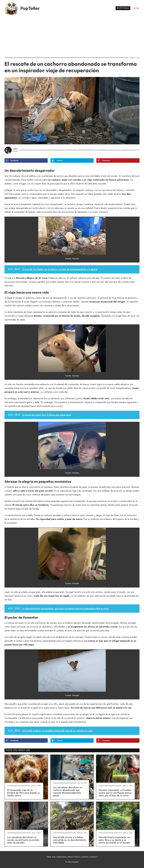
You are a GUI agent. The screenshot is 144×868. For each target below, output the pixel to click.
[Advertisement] (72, 35)
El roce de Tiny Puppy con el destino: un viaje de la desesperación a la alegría (60, 269)
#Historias (123, 8)
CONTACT (94, 857)
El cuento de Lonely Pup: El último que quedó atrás (47, 415)
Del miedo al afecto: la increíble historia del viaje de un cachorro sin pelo (57, 731)
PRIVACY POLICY (74, 857)
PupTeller (30, 8)
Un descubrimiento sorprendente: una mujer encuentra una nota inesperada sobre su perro (65, 608)
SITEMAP (85, 857)
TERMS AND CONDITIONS (56, 857)
